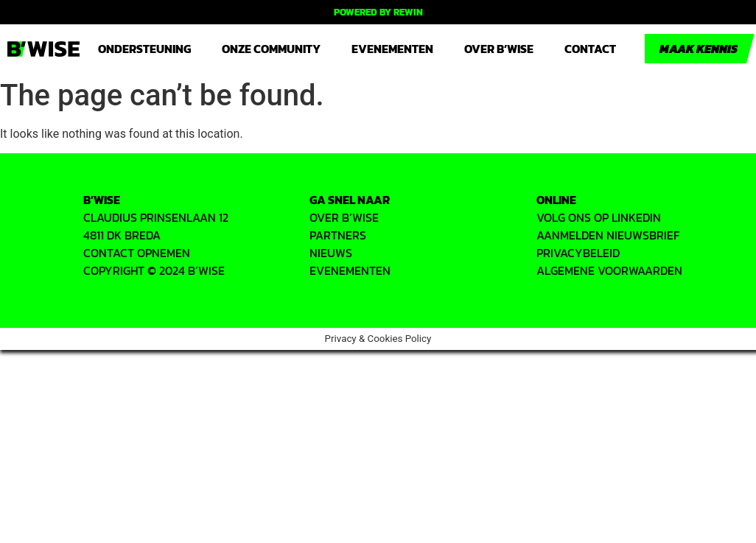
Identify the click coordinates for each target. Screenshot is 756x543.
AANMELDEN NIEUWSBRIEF (608, 235)
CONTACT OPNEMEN (137, 253)
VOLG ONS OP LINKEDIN (599, 217)
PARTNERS (338, 235)
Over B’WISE (499, 49)
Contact (590, 49)
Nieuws (331, 253)
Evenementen (392, 49)
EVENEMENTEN (350, 270)
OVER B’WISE (344, 217)
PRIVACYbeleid (578, 253)
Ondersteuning (144, 49)
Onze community (271, 49)
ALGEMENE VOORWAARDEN (609, 270)
